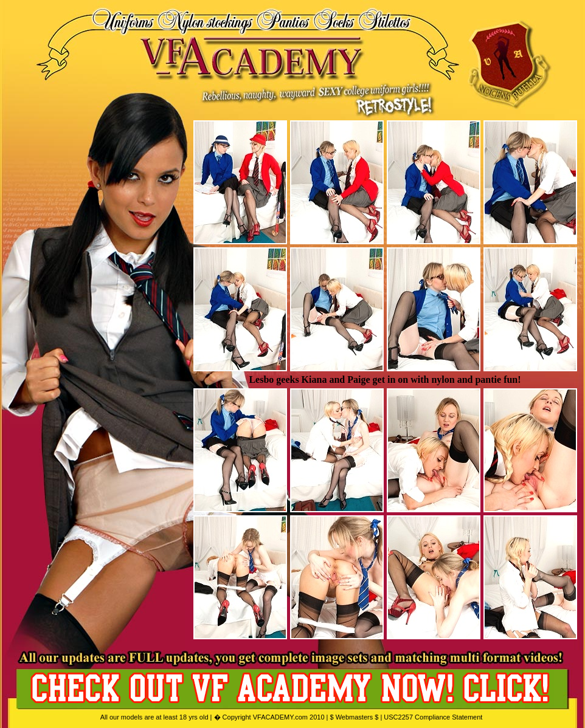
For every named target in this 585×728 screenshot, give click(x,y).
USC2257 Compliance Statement (433, 717)
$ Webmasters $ (354, 717)
